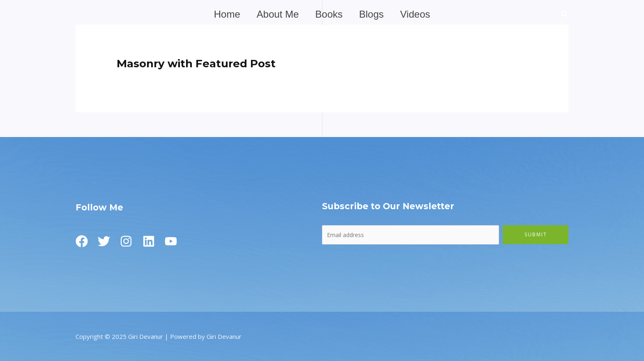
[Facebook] (82, 241)
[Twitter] (106, 241)
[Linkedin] (156, 241)
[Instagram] (131, 241)
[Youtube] (180, 241)
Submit (536, 234)
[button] (565, 15)
